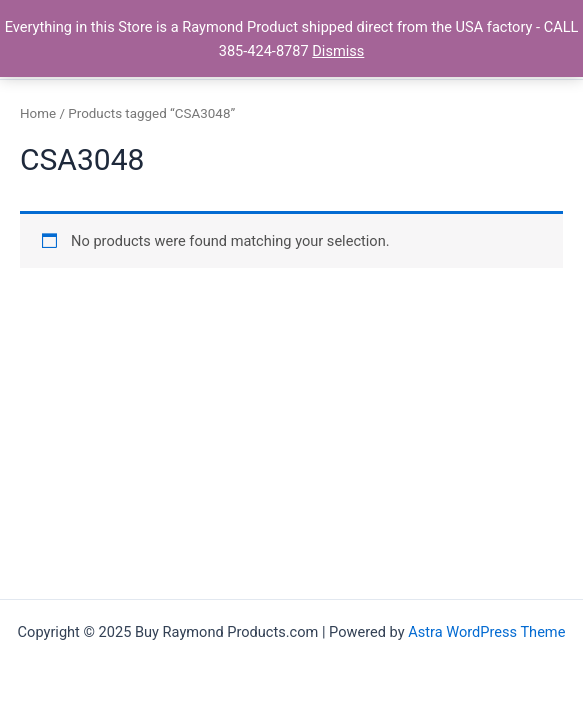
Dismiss (338, 51)
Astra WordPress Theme (486, 632)
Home (38, 113)
